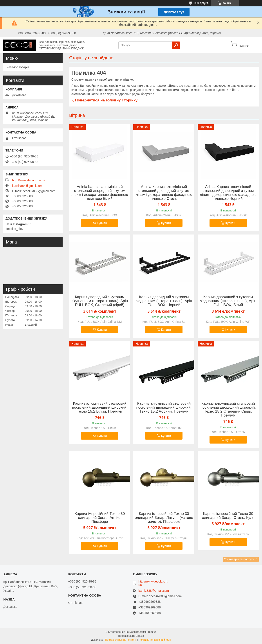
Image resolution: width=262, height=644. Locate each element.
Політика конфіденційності (155, 640)
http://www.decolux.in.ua (29, 180)
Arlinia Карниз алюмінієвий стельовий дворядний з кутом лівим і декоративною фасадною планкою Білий (100, 193)
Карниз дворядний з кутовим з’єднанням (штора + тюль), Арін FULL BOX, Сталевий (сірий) (100, 301)
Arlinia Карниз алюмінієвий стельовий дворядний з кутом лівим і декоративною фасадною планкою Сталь (164, 193)
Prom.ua (151, 632)
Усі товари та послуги (239, 559)
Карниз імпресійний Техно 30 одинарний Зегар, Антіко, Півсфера (100, 518)
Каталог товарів (18, 67)
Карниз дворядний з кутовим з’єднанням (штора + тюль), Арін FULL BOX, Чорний (164, 301)
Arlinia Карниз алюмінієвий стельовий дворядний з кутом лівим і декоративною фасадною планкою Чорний (228, 193)
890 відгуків (201, 3)
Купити (102, 223)
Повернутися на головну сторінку (106, 100)
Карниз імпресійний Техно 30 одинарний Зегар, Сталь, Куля (228, 516)
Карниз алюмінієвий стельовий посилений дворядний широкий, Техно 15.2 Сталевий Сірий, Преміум (228, 409)
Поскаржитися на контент (121, 640)
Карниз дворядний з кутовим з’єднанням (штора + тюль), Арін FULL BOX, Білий (228, 301)
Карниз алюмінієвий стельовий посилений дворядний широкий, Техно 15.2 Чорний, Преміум (164, 408)
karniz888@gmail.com (27, 186)
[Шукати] (176, 45)
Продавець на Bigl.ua (131, 636)
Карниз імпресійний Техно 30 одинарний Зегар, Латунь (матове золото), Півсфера (164, 518)
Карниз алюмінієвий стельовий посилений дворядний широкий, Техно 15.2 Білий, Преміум (100, 408)
